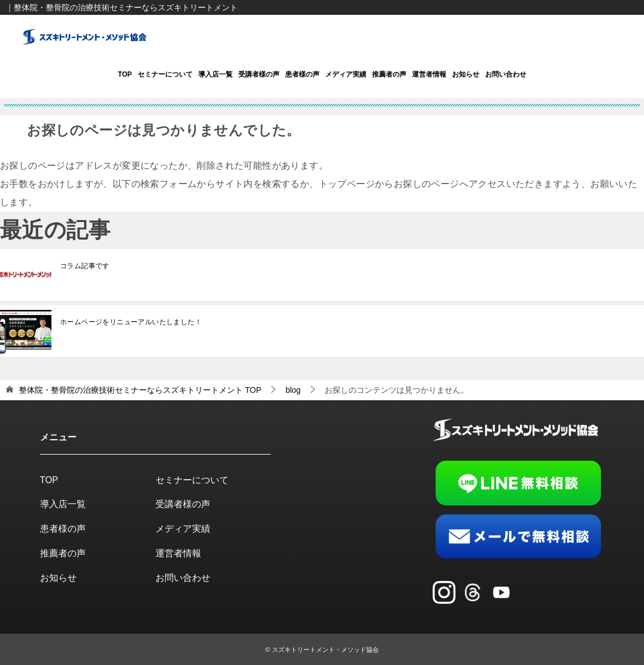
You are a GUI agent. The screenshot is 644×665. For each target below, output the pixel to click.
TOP (125, 74)
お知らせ (466, 74)
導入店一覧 (215, 74)
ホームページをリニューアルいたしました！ (131, 321)
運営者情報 (429, 74)
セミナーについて (165, 74)
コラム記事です (85, 265)
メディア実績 (346, 74)
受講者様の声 (259, 74)
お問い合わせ (506, 74)
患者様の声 (302, 74)
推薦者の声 (389, 74)
